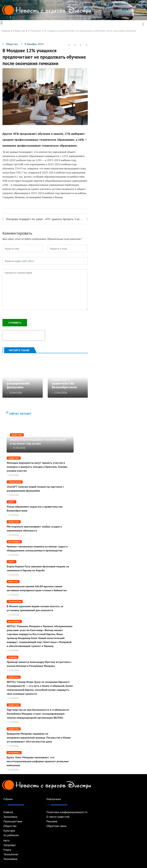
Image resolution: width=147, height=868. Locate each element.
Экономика (14, 542)
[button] (2, 23)
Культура (13, 582)
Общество (19, 31)
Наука (7, 850)
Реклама (52, 821)
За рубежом (11, 835)
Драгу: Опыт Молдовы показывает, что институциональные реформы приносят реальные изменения (38, 761)
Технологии (15, 482)
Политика (14, 677)
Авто (6, 840)
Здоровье (9, 845)
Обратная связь (56, 826)
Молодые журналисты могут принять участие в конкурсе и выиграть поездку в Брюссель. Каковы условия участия (37, 467)
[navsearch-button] (143, 24)
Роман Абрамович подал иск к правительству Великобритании (65, 381)
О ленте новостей (58, 817)
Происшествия (13, 821)
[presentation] (24, 335)
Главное (13, 657)
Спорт (12, 502)
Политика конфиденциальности (67, 812)
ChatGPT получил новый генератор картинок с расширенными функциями (20, 380)
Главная (6, 31)
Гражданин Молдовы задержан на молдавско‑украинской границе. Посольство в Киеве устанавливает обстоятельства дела (39, 738)
